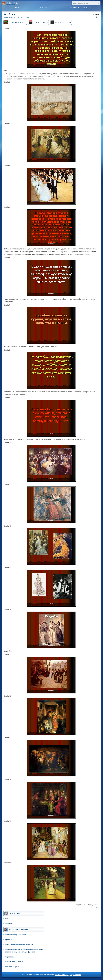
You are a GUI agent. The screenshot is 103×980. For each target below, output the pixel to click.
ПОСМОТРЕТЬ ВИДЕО (40, 22)
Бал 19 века (25, 17)
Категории (44, 8)
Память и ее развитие (14, 962)
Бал (7, 918)
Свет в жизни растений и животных (19, 944)
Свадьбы (9, 923)
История (17, 17)
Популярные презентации (80, 8)
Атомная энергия (12, 967)
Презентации (8, 17)
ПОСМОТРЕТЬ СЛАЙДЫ (63, 22)
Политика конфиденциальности (68, 975)
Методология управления (15, 934)
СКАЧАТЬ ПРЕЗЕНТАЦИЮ (17, 22)
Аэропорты (10, 957)
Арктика (8, 939)
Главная (16, 8)
